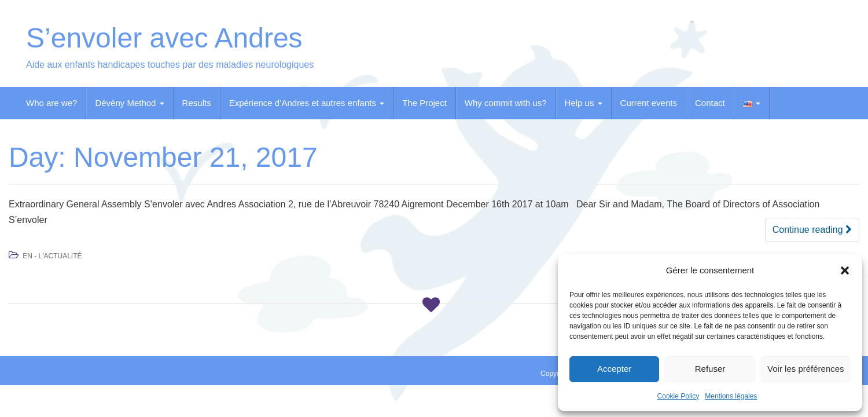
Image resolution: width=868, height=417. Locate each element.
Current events (649, 103)
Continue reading (812, 230)
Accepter (614, 369)
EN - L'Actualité (52, 256)
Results (197, 103)
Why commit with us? (506, 103)
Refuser (710, 369)
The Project (424, 103)
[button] (845, 270)
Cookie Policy (678, 396)
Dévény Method (129, 103)
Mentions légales (731, 396)
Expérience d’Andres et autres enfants (307, 103)
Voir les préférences (806, 369)
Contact (710, 103)
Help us (584, 103)
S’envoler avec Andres (164, 38)
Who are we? (52, 103)
